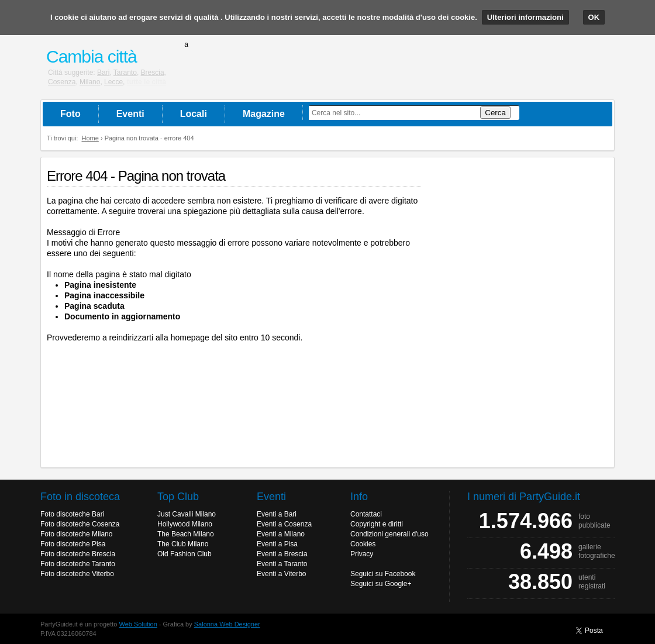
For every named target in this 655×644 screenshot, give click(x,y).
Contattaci (366, 514)
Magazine (264, 114)
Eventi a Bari (277, 514)
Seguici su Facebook (383, 574)
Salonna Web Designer (227, 624)
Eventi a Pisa (277, 544)
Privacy (362, 554)
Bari (103, 73)
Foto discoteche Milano (76, 534)
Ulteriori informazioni (525, 17)
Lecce (113, 82)
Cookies (363, 544)
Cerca (495, 113)
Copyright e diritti (377, 524)
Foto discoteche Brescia (78, 554)
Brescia (153, 73)
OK (594, 17)
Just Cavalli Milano (187, 514)
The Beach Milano (186, 534)
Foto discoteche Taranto (78, 564)
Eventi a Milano (281, 534)
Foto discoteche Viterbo (77, 574)
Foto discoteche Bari (72, 514)
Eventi (130, 114)
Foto (70, 114)
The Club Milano (183, 544)
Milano (90, 82)
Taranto (125, 73)
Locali (194, 114)
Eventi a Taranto (282, 564)
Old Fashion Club (185, 554)
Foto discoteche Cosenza (80, 524)
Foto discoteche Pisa (73, 544)
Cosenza (62, 82)
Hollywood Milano (185, 524)
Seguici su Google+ (381, 584)
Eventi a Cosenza (284, 524)
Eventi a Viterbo (282, 574)
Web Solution (138, 624)
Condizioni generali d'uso (389, 534)
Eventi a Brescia (282, 554)
